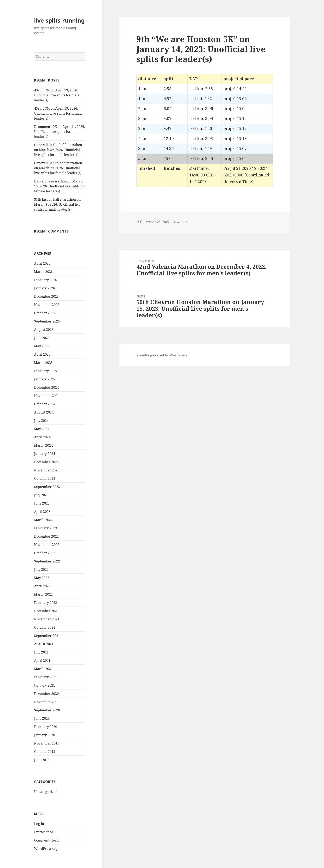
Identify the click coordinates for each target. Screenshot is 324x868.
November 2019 (47, 743)
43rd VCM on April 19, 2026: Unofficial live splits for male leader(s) (57, 95)
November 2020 (47, 702)
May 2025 (42, 346)
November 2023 (47, 470)
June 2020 (42, 718)
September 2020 (47, 710)
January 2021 (45, 685)
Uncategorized (46, 792)
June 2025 (42, 338)
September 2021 (47, 636)
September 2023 (47, 487)
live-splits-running (59, 20)
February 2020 (46, 727)
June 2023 (42, 503)
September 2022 (47, 561)
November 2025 (47, 305)
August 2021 (44, 644)
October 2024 (45, 404)
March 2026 (43, 272)
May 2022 (42, 578)
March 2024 (43, 445)
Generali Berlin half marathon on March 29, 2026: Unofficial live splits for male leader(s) (58, 150)
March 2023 (43, 520)
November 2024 (47, 396)
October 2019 (45, 752)
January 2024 (45, 454)
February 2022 (46, 603)
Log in (39, 824)
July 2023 (41, 495)
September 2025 (47, 321)
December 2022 (46, 536)
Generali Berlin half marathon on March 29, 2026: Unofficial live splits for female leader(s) (58, 168)
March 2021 (43, 669)
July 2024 (41, 421)
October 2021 (45, 627)
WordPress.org (46, 849)
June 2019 (42, 760)
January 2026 (45, 288)
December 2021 (46, 611)
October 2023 (45, 478)
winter (182, 222)
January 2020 (45, 735)
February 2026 (46, 280)
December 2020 (46, 694)
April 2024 (42, 437)
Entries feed (44, 832)
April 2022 (42, 586)
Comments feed (46, 840)
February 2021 (46, 677)
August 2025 (44, 330)
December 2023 (46, 462)
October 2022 (45, 553)
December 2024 (46, 387)
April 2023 (42, 512)
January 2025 (45, 379)
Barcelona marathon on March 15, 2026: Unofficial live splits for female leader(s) (60, 186)
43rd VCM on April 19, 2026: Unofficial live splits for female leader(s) (58, 113)
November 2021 (47, 619)
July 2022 (41, 569)
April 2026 (42, 263)
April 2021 (42, 661)
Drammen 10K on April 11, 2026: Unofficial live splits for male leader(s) (60, 132)
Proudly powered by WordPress (162, 355)
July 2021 (41, 652)
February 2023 (46, 528)
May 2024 (42, 429)
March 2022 (43, 594)
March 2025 (43, 363)
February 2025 (46, 371)
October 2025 (45, 313)
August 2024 (44, 412)
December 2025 (46, 296)
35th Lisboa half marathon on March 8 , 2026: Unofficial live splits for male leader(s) (57, 204)
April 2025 (42, 354)
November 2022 (47, 545)
